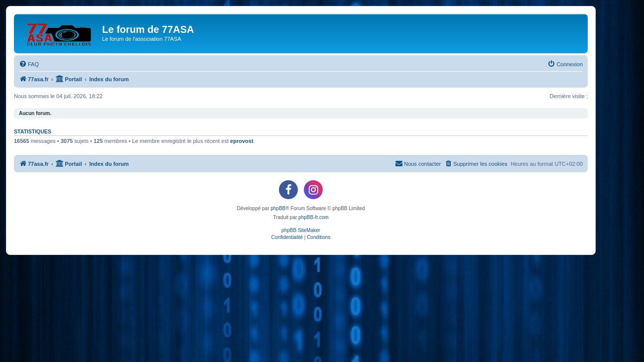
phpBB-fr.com (314, 217)
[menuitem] (29, 64)
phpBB (278, 208)
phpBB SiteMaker (301, 230)
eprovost (242, 141)
